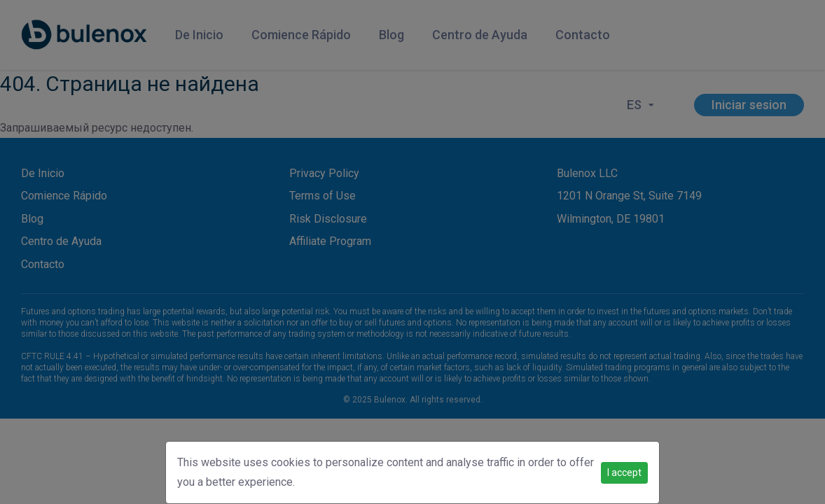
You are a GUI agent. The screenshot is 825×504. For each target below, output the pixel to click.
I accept (624, 472)
